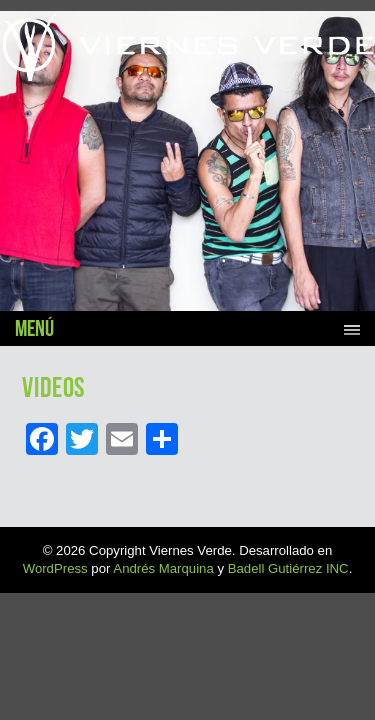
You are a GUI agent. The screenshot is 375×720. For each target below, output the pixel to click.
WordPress (55, 568)
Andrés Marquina (163, 568)
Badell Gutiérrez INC (288, 568)
